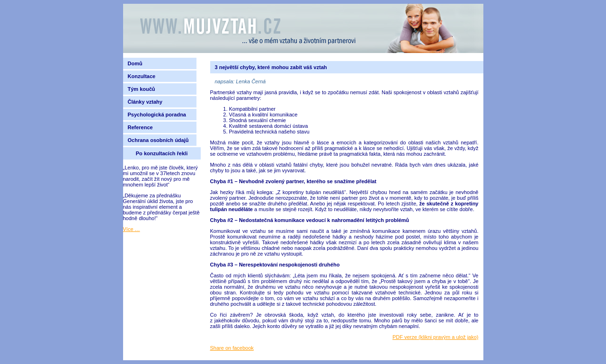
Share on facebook (232, 348)
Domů (135, 63)
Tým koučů (142, 89)
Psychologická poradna (159, 115)
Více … (132, 229)
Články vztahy (145, 102)
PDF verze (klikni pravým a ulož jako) (436, 337)
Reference (140, 127)
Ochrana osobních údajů (158, 140)
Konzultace (142, 76)
